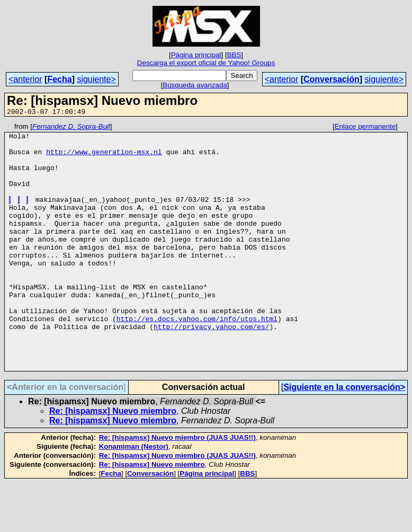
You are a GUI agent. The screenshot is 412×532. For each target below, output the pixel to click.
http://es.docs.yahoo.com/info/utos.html (197, 358)
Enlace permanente (365, 128)
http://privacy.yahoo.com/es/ (211, 368)
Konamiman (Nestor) (134, 496)
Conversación (332, 79)
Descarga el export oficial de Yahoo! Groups (206, 63)
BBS (234, 55)
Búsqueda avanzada (195, 85)
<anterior (25, 79)
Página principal (196, 55)
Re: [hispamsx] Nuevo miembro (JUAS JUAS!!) (177, 487)
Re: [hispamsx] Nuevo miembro (113, 460)
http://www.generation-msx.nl (104, 158)
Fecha (59, 79)
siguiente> (96, 79)
